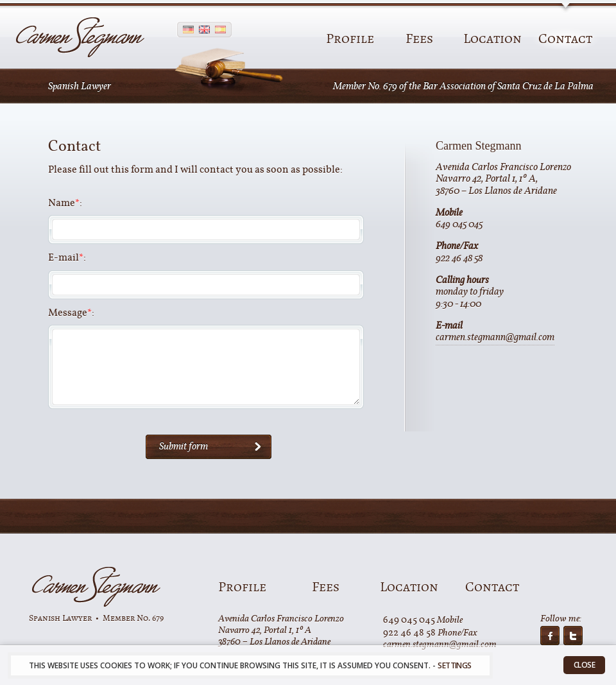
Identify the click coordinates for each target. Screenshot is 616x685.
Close (584, 665)
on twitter (573, 636)
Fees (419, 39)
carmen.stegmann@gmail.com (495, 339)
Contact (565, 39)
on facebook (550, 636)
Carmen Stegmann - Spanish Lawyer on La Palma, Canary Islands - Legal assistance (80, 38)
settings (454, 665)
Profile (350, 39)
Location (492, 39)
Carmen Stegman (96, 587)
